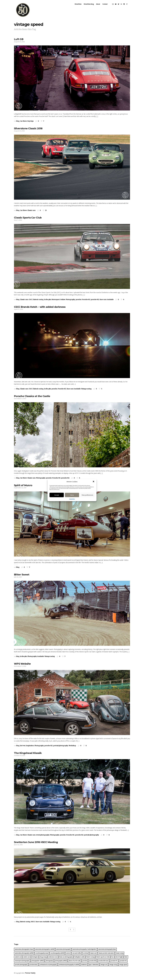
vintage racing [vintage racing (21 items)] (113, 967)
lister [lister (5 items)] (126, 959)
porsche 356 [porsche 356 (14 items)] (93, 963)
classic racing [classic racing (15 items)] (120, 955)
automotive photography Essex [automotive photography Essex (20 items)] (107, 951)
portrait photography (61, 748)
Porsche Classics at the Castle (32, 398)
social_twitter (120, 6)
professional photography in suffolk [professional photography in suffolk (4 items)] (69, 967)
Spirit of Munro (23, 487)
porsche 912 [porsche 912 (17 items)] (123, 963)
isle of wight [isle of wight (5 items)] (119, 959)
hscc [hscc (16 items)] (113, 959)
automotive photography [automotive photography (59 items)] (63, 951)
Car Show (23, 123)
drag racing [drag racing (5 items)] (43, 959)
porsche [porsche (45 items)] (85, 963)
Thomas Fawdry (29, 975)
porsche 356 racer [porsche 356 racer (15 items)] (103, 963)
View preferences (87, 495)
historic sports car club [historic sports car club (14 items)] (103, 959)
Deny (72, 495)
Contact (107, 6)
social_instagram (126, 6)
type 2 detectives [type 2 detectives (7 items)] (94, 967)
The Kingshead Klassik (28, 755)
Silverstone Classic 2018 (28, 131)
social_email (115, 6)
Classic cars (31, 212)
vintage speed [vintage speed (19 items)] (123, 967)
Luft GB (19, 41)
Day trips (30, 123)
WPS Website (22, 666)
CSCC (31, 302)
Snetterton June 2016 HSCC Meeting (36, 844)
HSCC (33, 924)
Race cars (103, 302)
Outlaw (63, 302)
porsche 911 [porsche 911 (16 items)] (114, 963)
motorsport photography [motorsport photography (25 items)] (22, 963)
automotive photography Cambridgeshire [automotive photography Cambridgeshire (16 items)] (84, 951)
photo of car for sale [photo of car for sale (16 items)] (74, 963)
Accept (57, 495)
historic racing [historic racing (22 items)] (90, 959)
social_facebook (129, 6)
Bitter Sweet (22, 577)
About (100, 6)
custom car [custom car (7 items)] (18, 959)
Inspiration (30, 748)
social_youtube (117, 6)
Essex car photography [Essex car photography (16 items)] (66, 959)
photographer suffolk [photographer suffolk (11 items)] (37, 963)
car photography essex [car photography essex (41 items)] (42, 955)
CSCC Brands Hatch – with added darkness (40, 309)
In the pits (47, 302)
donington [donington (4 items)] (35, 959)
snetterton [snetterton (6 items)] (84, 967)
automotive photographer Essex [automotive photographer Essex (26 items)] (24, 951)
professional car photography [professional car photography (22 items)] (48, 967)
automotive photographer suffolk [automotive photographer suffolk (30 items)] (45, 951)
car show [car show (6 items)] (86, 955)
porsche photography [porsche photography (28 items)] (21, 967)
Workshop (72, 748)
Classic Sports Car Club (28, 220)
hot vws (23, 748)
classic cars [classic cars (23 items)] (93, 955)
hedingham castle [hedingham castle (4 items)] (79, 959)
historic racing (38, 302)
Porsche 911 (86, 302)
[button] (93, 482)
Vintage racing (86, 391)
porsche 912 (95, 302)
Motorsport (56, 302)
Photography (70, 302)
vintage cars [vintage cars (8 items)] (104, 967)
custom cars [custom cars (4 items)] (27, 959)
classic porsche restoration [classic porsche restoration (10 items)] (106, 955)
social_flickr (123, 6)
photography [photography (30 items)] (49, 963)
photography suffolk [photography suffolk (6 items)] (61, 963)
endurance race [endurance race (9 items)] (53, 959)
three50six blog (90, 6)
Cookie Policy (72, 499)
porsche (78, 302)
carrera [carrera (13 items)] (68, 955)
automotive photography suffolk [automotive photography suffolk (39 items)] (24, 955)
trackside (110, 302)
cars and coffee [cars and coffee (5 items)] (77, 955)
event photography (43, 837)
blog (18, 123)
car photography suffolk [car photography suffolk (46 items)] (57, 955)
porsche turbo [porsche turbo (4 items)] (33, 967)
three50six (80, 6)
